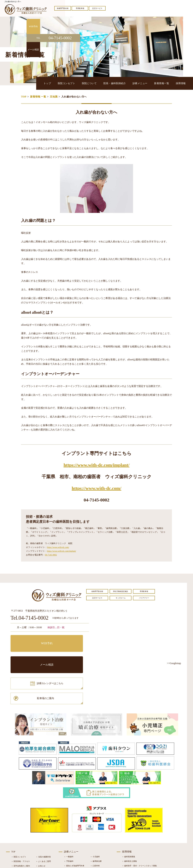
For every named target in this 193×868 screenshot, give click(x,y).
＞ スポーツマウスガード (74, 842)
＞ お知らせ (41, 824)
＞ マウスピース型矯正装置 (101, 842)
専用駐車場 (80, 8)
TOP (24, 97)
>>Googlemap (174, 663)
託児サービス (97, 8)
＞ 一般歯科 (69, 815)
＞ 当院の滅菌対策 (43, 815)
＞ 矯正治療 (95, 833)
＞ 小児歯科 (95, 815)
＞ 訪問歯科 (95, 847)
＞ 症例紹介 (41, 833)
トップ (76, 83)
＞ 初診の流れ (17, 838)
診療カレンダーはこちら (33, 653)
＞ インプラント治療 (99, 828)
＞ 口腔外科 (95, 824)
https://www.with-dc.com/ (96, 488)
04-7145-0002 (51, 555)
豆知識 (54, 97)
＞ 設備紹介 (16, 833)
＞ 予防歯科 (69, 819)
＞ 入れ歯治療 (70, 837)
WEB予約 (29, 640)
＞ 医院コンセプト (19, 815)
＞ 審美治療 (69, 833)
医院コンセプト (91, 83)
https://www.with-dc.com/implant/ (97, 465)
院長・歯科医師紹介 (130, 83)
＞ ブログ (40, 829)
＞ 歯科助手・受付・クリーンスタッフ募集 (139, 824)
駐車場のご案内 (70, 653)
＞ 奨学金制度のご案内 (21, 824)
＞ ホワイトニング (71, 828)
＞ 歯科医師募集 (129, 815)
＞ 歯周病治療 (96, 819)
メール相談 (70, 640)
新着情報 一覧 (38, 97)
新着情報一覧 (168, 83)
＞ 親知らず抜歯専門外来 (74, 824)
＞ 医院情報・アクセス (21, 820)
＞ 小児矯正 (95, 837)
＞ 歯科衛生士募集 (129, 819)
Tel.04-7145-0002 (29, 618)
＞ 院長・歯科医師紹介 (21, 829)
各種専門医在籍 (63, 8)
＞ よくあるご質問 (43, 820)
